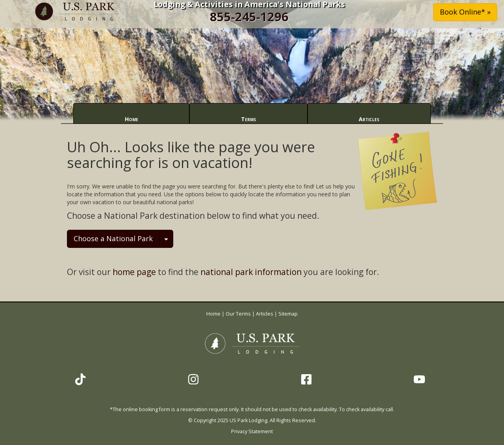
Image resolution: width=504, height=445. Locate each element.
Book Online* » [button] (465, 12)
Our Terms (238, 314)
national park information (251, 272)
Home (132, 119)
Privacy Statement (252, 431)
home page (134, 272)
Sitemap (288, 314)
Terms (248, 119)
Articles (369, 119)
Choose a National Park (113, 238)
